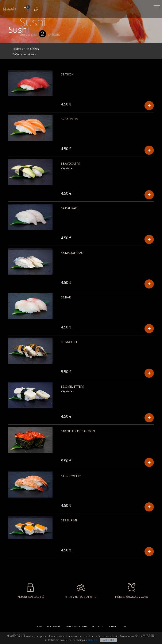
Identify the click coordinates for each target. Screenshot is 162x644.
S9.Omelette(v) (73, 386)
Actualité (97, 626)
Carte (39, 626)
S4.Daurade (70, 208)
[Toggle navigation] (157, 7)
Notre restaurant (76, 626)
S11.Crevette (71, 476)
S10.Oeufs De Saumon (78, 431)
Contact (113, 626)
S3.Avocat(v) (71, 163)
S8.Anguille (70, 342)
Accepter (109, 640)
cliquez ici (93, 640)
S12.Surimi (69, 520)
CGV (124, 626)
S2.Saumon (70, 119)
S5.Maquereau (72, 253)
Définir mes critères (24, 54)
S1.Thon (67, 74)
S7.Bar (66, 297)
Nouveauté (54, 626)
